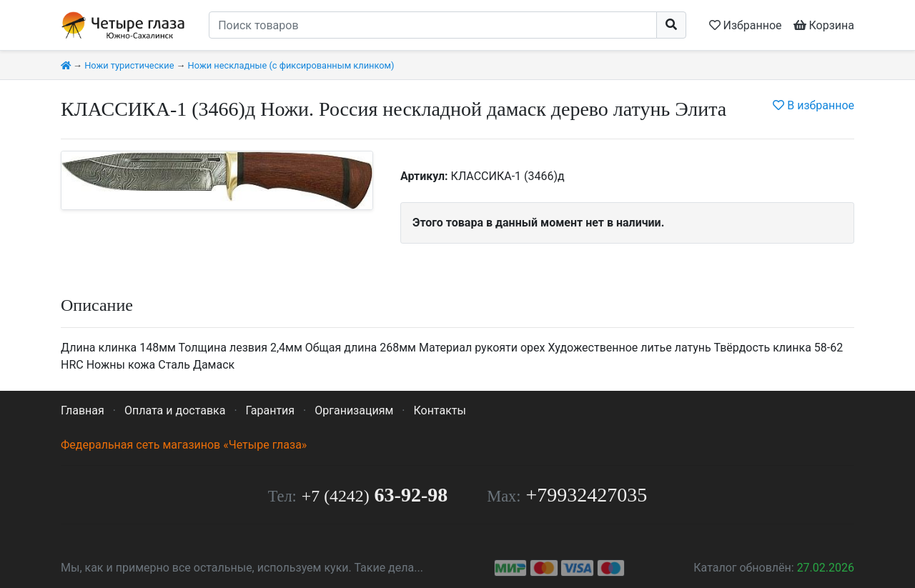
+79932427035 (587, 495)
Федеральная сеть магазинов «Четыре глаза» (184, 445)
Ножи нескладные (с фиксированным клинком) (291, 65)
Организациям (354, 410)
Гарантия (271, 410)
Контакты (439, 410)
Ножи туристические (129, 65)
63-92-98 (375, 495)
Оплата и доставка (175, 410)
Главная (83, 410)
